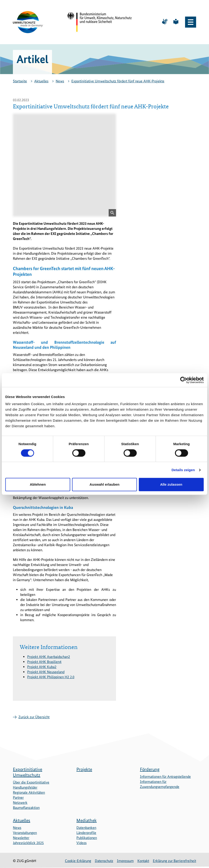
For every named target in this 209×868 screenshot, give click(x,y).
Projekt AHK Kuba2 (42, 667)
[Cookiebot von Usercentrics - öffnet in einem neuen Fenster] (184, 380)
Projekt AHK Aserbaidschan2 (49, 657)
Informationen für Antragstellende (165, 777)
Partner (18, 797)
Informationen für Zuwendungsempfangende (160, 784)
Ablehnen (38, 484)
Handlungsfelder (25, 787)
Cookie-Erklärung (78, 861)
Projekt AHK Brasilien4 (44, 662)
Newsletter (21, 838)
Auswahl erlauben (104, 484)
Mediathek (87, 820)
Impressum (125, 861)
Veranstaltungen (25, 833)
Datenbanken (86, 828)
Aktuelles (41, 81)
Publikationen (87, 838)
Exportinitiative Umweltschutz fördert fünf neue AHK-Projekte (118, 81)
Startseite (20, 81)
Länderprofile (86, 833)
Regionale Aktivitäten (29, 792)
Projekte (84, 769)
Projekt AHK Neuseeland (46, 672)
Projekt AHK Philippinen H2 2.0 (51, 677)
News (60, 81)
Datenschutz (104, 861)
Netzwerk (20, 803)
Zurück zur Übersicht (34, 717)
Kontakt (143, 861)
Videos (81, 843)
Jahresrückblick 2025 (28, 843)
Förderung (150, 769)
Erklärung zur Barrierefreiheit (174, 861)
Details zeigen (183, 470)
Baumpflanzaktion (26, 808)
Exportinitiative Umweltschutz (28, 772)
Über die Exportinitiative (31, 782)
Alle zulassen (171, 484)
